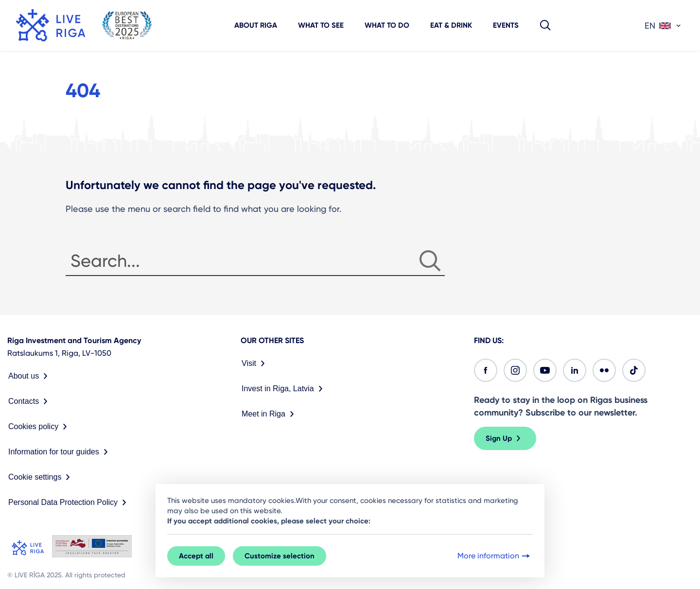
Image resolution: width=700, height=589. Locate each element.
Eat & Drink (451, 25)
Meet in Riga (270, 414)
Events (506, 25)
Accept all (196, 556)
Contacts (30, 401)
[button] (545, 25)
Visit (255, 364)
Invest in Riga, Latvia (284, 389)
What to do (387, 25)
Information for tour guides (60, 452)
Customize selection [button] (280, 556)
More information (495, 556)
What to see (321, 25)
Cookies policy (40, 427)
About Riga (256, 25)
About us (30, 376)
